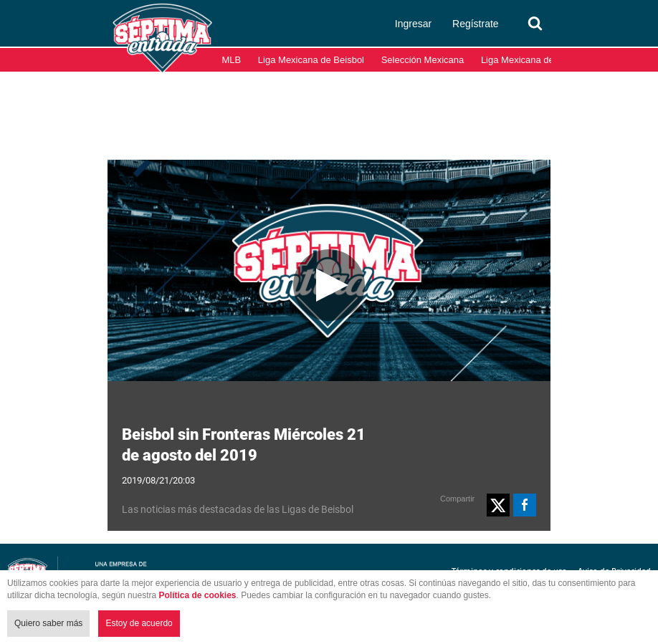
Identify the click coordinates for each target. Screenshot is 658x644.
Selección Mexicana (423, 60)
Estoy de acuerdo (139, 623)
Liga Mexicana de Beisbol (311, 60)
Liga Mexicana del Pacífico (537, 60)
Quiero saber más (48, 623)
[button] (498, 505)
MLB (232, 60)
